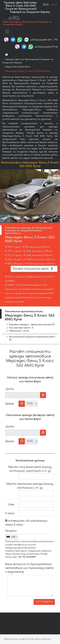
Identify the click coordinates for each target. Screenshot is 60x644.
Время (10, 404)
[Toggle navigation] (7, 32)
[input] (23, 395)
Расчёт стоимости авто (33, 269)
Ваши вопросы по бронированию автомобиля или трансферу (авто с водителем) (29, 568)
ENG (54, 5)
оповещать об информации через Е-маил (26, 523)
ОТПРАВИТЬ (44, 602)
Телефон (11, 531)
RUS (46, 5)
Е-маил (10, 513)
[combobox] (12, 537)
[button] (57, 192)
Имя (11, 505)
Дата (10, 389)
